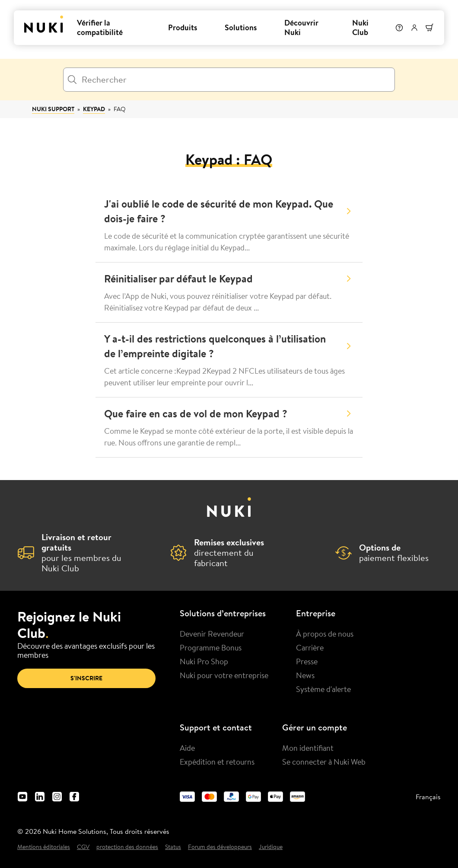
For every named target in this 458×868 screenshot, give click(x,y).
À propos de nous (325, 634)
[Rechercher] (229, 80)
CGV (83, 847)
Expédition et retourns (217, 762)
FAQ (120, 109)
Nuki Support (53, 109)
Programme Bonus (211, 647)
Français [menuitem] (428, 797)
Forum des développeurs (220, 847)
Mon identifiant (308, 748)
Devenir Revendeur (212, 634)
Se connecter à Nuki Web (324, 762)
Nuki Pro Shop (204, 661)
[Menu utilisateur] (414, 28)
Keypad (94, 109)
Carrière (310, 647)
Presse (307, 661)
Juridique (271, 847)
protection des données (127, 847)
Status (173, 847)
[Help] (399, 28)
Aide (187, 748)
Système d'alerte (323, 689)
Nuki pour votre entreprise (224, 675)
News (305, 675)
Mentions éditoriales (44, 847)
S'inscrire (86, 678)
